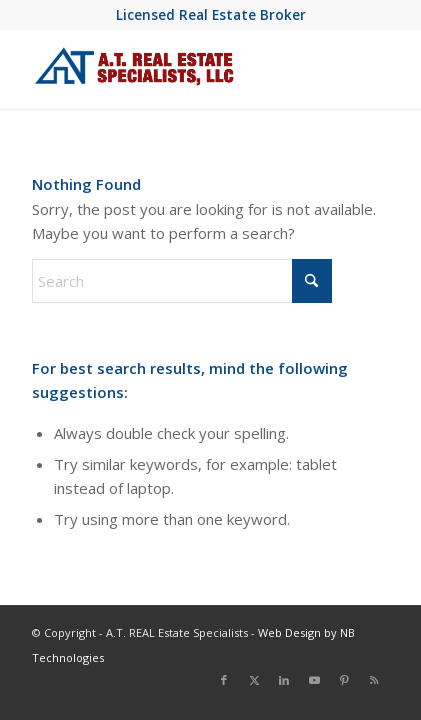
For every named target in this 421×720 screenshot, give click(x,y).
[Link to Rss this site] (374, 680)
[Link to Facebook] (224, 680)
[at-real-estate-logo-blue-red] (175, 69)
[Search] (182, 281)
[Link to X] (254, 680)
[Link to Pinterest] (344, 680)
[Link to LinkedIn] (284, 680)
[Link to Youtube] (314, 680)
